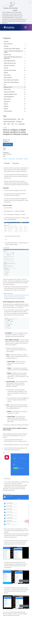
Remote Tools (7, 55)
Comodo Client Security (10, 70)
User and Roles (8, 111)
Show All (6, 42)
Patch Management (9, 97)
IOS (5, 85)
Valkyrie (6, 73)
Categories (7, 38)
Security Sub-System (9, 92)
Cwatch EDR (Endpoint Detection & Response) (13, 58)
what (19, 119)
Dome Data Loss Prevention (11, 80)
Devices (6, 104)
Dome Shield (7, 75)
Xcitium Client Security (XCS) (10, 119)
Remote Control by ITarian (9, 122)
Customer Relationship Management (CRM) (13, 52)
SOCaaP (6, 46)
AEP (12, 124)
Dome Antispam (8, 78)
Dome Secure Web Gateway (11, 82)
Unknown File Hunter (9, 65)
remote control (12, 159)
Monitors (6, 106)
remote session (19, 159)
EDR (9, 124)
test (23, 119)
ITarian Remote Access (10, 63)
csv (16, 124)
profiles (6, 109)
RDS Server (19, 122)
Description (7, 163)
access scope (21, 124)
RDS (5, 124)
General (6, 68)
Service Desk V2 (8, 44)
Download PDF (8, 144)
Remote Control (8, 87)
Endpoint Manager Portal (10, 94)
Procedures (7, 102)
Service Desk (7, 99)
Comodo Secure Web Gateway (12, 49)
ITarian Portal (7, 90)
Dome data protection (10, 61)
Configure (5, 159)
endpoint (26, 159)
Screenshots (16, 163)
